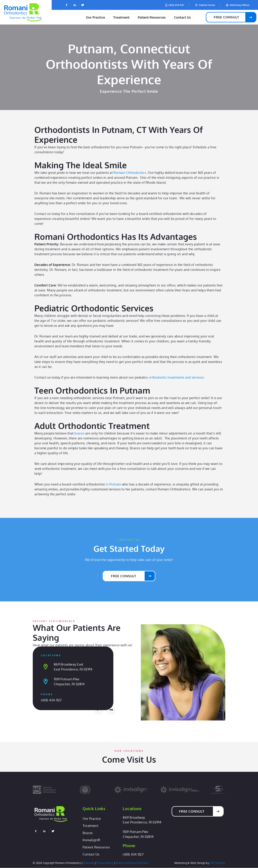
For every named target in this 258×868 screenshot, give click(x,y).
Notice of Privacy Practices (132, 863)
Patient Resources (152, 17)
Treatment (121, 17)
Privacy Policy (105, 863)
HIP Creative (217, 863)
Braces (88, 833)
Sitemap (89, 863)
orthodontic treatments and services (176, 377)
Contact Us (182, 17)
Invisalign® (91, 840)
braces (79, 433)
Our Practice (95, 17)
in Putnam (113, 484)
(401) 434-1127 (51, 700)
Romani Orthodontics (130, 173)
